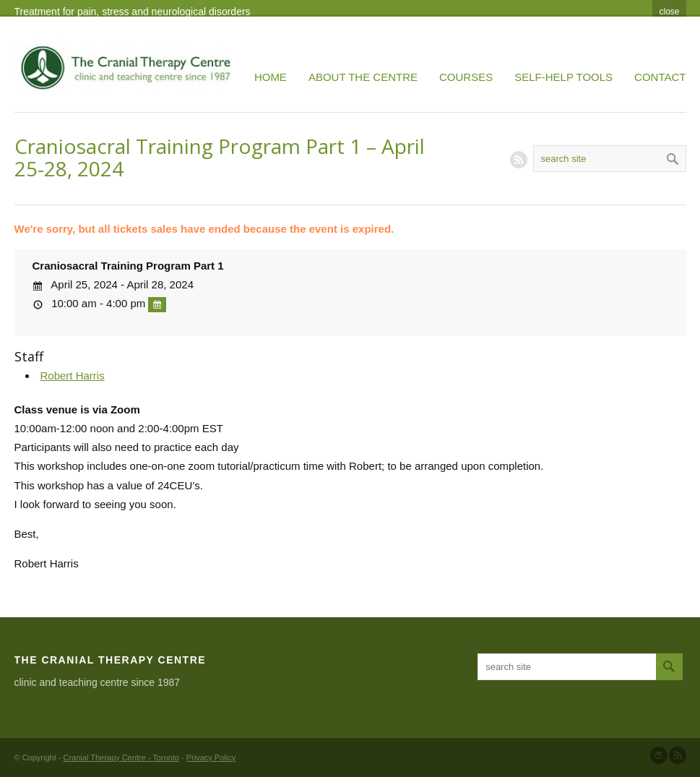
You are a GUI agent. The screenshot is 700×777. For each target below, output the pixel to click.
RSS (519, 160)
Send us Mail (659, 755)
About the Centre (363, 77)
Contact (660, 77)
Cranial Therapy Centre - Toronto (121, 757)
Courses (466, 77)
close (669, 12)
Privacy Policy (211, 757)
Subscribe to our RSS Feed (678, 755)
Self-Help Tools (563, 77)
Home (271, 77)
